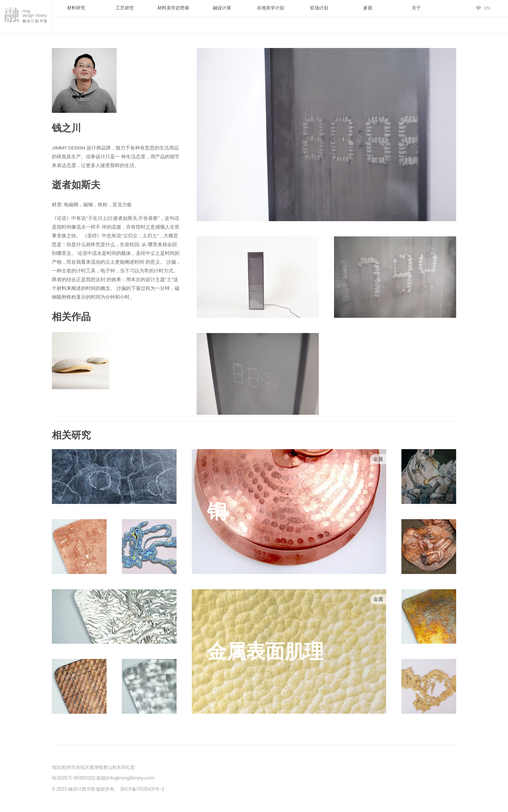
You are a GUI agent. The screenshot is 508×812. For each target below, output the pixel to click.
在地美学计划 (271, 8)
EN (487, 8)
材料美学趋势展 (173, 8)
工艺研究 (125, 8)
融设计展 (222, 8)
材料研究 (76, 8)
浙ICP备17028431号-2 (142, 789)
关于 (416, 8)
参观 (368, 8)
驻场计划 (319, 8)
